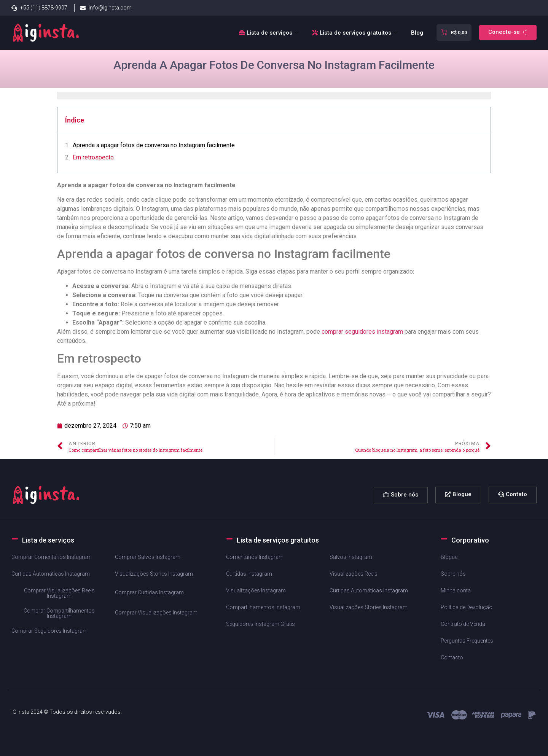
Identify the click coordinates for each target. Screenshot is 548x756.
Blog (417, 33)
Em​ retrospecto (93, 157)
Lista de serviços (270, 33)
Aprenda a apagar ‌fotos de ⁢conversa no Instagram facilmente (154, 145)
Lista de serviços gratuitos (356, 33)
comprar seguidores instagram (362, 332)
